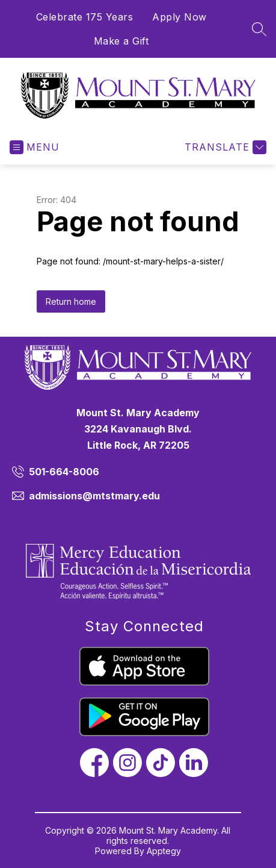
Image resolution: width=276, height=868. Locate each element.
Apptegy (164, 851)
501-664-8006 (64, 472)
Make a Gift (121, 41)
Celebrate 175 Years (85, 17)
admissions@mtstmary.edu (94, 496)
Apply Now (179, 17)
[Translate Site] (224, 147)
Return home (71, 301)
